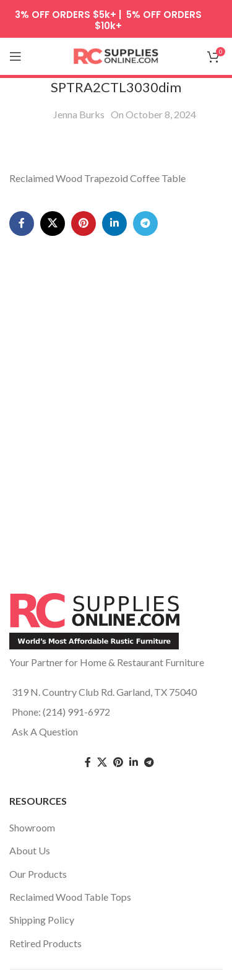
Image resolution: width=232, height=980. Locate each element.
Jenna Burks (79, 114)
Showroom (32, 827)
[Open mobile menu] (15, 56)
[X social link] (53, 223)
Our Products (38, 874)
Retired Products (45, 943)
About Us (30, 850)
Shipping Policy (42, 920)
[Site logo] (116, 55)
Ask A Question (45, 731)
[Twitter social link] (102, 762)
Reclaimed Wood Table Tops (70, 897)
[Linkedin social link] (114, 223)
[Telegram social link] (145, 223)
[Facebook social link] (22, 223)
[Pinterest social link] (84, 223)
